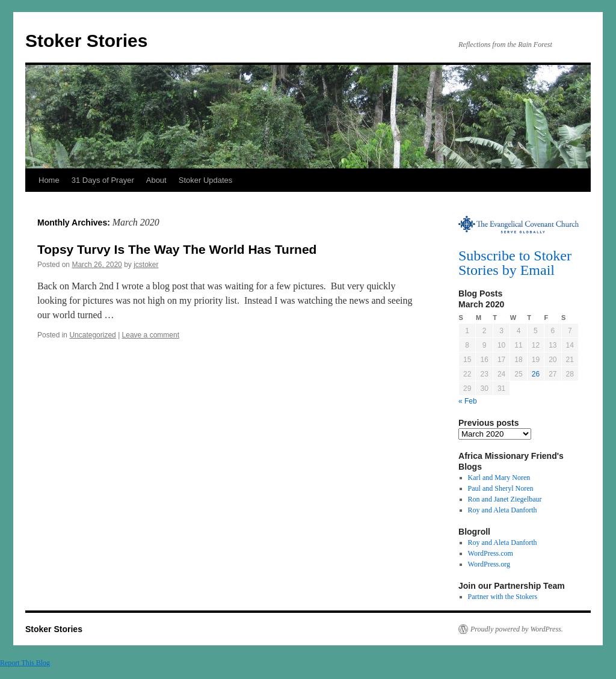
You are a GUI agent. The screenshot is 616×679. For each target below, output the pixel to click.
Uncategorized (92, 335)
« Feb (468, 401)
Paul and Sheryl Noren (501, 488)
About (156, 180)
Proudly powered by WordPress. (517, 629)
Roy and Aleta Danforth (503, 510)
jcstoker (146, 265)
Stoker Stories (86, 41)
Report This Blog (25, 663)
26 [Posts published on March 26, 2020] (536, 374)
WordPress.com (491, 553)
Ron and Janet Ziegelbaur (505, 499)
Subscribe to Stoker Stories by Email (515, 263)
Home (49, 180)
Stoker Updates (206, 180)
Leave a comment (151, 335)
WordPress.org (489, 564)
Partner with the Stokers (503, 597)
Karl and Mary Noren (499, 478)
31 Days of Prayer (103, 180)
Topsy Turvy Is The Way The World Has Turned (177, 249)
